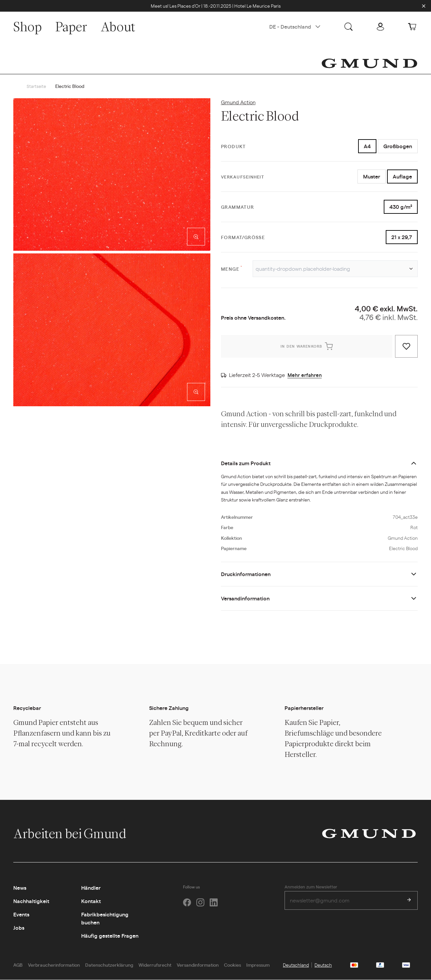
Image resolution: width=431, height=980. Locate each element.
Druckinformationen (246, 574)
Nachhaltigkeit (31, 901)
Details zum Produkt (246, 463)
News (20, 888)
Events (21, 915)
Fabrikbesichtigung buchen (105, 919)
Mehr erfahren (305, 375)
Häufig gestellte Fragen (110, 936)
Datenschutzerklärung (109, 965)
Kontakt (91, 901)
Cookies (232, 965)
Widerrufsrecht (155, 965)
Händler (91, 888)
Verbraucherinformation (54, 965)
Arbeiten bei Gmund (77, 834)
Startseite (37, 86)
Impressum (258, 965)
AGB (18, 965)
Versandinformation (245, 599)
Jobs (19, 928)
